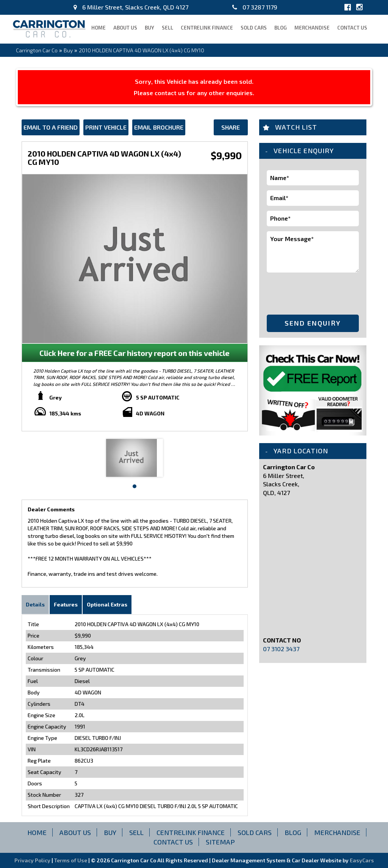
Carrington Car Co (37, 50)
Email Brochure (159, 127)
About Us (125, 28)
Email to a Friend (51, 127)
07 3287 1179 (255, 7)
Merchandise (312, 28)
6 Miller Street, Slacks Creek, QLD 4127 (131, 7)
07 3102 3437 (281, 649)
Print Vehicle (106, 127)
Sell (167, 28)
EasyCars (362, 860)
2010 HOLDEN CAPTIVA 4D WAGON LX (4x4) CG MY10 (142, 50)
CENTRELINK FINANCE (207, 28)
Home (99, 28)
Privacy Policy (33, 860)
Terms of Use (71, 860)
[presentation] (311, 292)
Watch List (296, 127)
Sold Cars (254, 28)
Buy (149, 28)
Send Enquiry (313, 323)
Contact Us (352, 28)
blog (281, 28)
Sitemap (220, 842)
